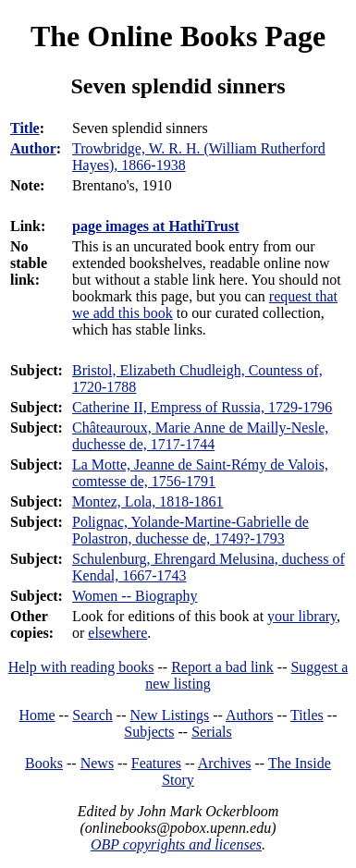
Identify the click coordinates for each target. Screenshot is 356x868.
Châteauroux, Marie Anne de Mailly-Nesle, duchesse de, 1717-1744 (200, 436)
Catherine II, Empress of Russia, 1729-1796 (202, 407)
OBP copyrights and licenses (176, 844)
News (97, 763)
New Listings (169, 715)
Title (25, 128)
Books (44, 763)
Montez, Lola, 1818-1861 (148, 501)
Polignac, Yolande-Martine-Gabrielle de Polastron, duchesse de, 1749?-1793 (190, 530)
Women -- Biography (135, 596)
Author (33, 148)
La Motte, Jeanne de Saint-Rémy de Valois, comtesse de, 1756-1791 (200, 473)
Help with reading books (81, 667)
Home (37, 715)
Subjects (149, 732)
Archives (225, 763)
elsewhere (117, 633)
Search (92, 715)
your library (302, 616)
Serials (212, 732)
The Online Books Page (178, 36)
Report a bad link (222, 667)
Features (156, 763)
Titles (307, 715)
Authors (250, 715)
